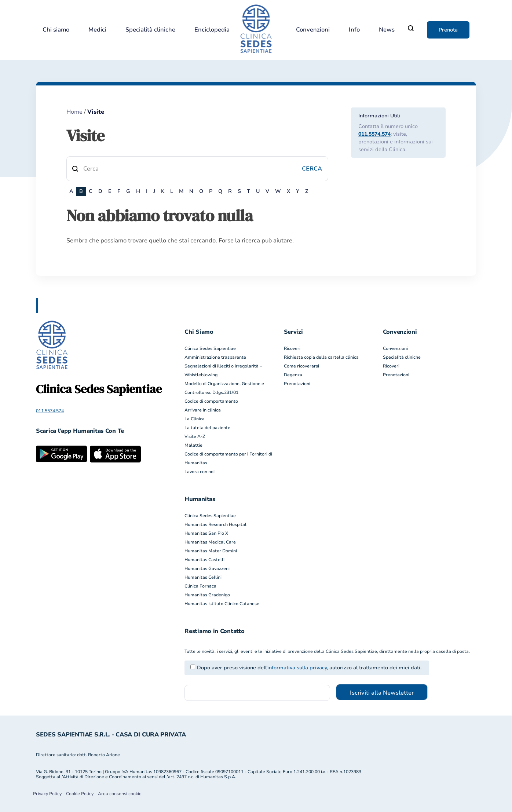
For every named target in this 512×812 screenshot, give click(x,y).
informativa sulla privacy (297, 668)
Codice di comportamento (211, 401)
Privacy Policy (47, 794)
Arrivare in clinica (203, 410)
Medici (97, 30)
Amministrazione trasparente (215, 357)
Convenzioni (313, 30)
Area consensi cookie (120, 794)
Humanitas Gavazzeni (207, 568)
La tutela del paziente (207, 428)
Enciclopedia (212, 30)
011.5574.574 (374, 134)
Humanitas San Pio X (206, 533)
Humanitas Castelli (204, 560)
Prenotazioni (297, 384)
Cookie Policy (80, 794)
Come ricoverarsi (301, 366)
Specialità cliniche (150, 30)
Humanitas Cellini (203, 577)
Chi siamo (56, 30)
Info (354, 30)
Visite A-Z (195, 436)
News (387, 30)
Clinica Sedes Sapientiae (210, 348)
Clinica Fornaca (200, 586)
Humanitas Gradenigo (207, 595)
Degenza (293, 375)
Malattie (193, 445)
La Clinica (195, 419)
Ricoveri (292, 348)
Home (74, 112)
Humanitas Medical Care (210, 542)
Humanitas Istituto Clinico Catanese (222, 604)
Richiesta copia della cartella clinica (321, 357)
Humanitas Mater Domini (211, 551)
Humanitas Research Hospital (215, 524)
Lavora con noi (200, 472)
